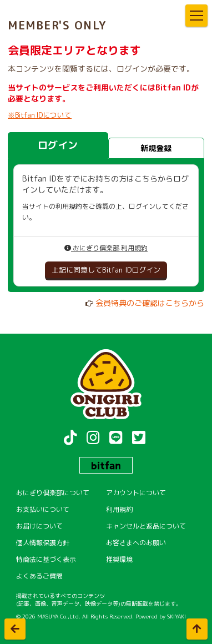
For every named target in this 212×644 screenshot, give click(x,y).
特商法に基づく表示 (46, 559)
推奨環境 (119, 559)
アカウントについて (136, 493)
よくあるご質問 (39, 576)
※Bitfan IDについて (40, 115)
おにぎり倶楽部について (53, 493)
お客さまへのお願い (136, 543)
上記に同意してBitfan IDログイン (106, 270)
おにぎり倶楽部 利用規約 (106, 248)
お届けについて (39, 526)
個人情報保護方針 (43, 543)
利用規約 (119, 509)
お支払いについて (43, 509)
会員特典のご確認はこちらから (150, 303)
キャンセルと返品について (146, 526)
